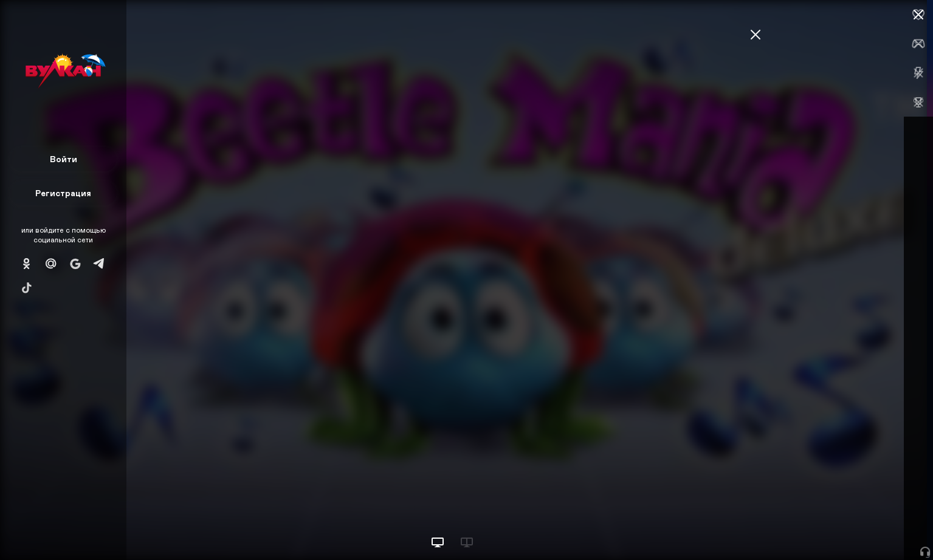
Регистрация (63, 193)
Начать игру (841, 528)
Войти (64, 159)
